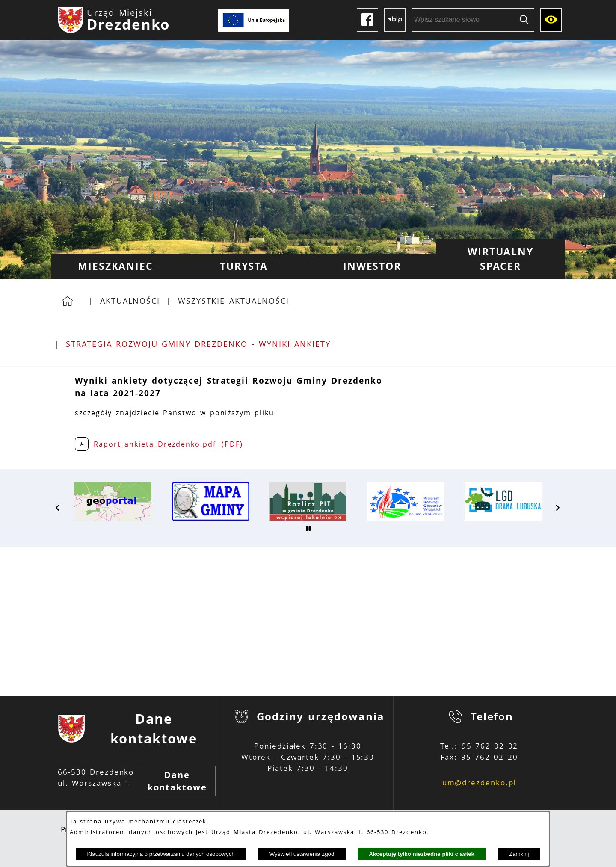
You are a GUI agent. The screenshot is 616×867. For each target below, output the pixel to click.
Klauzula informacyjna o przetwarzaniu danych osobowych (161, 854)
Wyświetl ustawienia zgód (302, 854)
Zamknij (519, 854)
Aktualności (130, 301)
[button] (58, 508)
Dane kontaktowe (177, 781)
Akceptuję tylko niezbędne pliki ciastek (422, 854)
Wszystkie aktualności (234, 301)
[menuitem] (115, 266)
